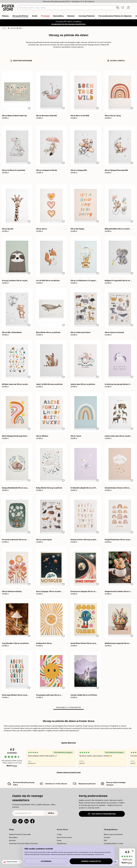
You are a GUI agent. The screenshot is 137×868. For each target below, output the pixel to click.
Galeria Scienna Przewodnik (20, 834)
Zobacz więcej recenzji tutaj (69, 772)
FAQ (106, 840)
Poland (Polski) (12, 862)
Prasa (60, 840)
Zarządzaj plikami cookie (113, 843)
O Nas (60, 834)
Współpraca (62, 843)
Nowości (13, 840)
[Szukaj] (118, 8)
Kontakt (107, 837)
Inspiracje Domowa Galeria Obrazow (23, 843)
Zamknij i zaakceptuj (91, 861)
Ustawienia (46, 861)
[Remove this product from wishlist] (29, 108)
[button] (127, 857)
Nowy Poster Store (65, 837)
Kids (19, 28)
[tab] (123, 8)
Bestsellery (14, 837)
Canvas (12, 28)
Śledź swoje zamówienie (113, 834)
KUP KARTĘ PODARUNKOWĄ (102, 814)
